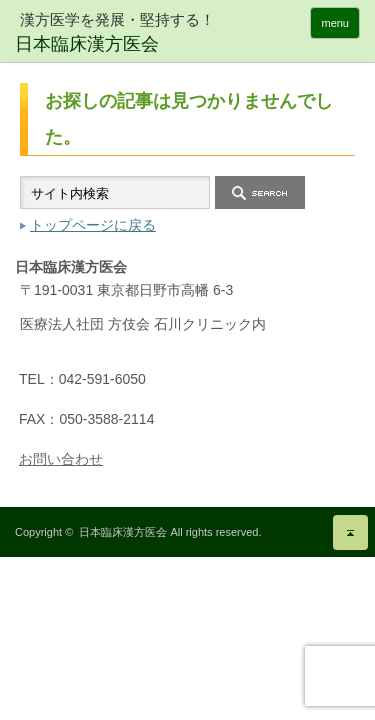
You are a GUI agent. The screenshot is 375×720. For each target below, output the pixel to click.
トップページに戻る (93, 225)
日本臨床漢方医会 (123, 532)
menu (335, 23)
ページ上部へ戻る (350, 532)
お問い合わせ (61, 459)
